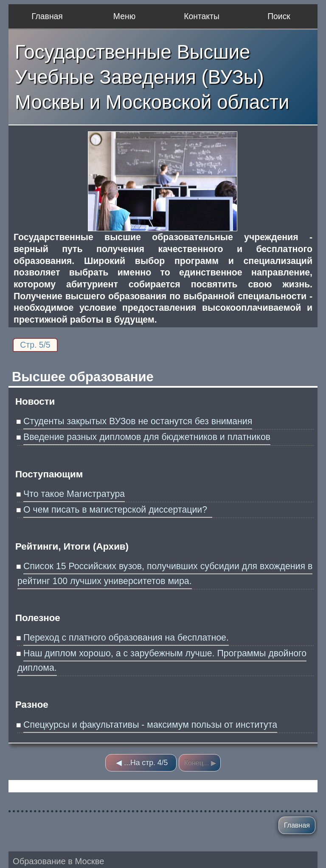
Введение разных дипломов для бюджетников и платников (147, 437)
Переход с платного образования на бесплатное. (126, 638)
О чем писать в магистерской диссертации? (118, 510)
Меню (124, 16)
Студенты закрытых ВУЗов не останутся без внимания (138, 421)
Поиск (279, 16)
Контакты (202, 16)
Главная (47, 16)
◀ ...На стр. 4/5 (142, 763)
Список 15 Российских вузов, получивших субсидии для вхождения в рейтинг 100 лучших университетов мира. (165, 573)
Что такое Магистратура (74, 494)
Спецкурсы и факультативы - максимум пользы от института (150, 725)
